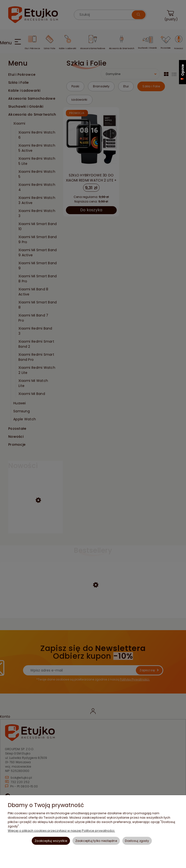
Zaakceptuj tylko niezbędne (96, 841)
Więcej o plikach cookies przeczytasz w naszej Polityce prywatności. (61, 831)
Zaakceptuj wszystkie (51, 841)
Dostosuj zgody (137, 841)
